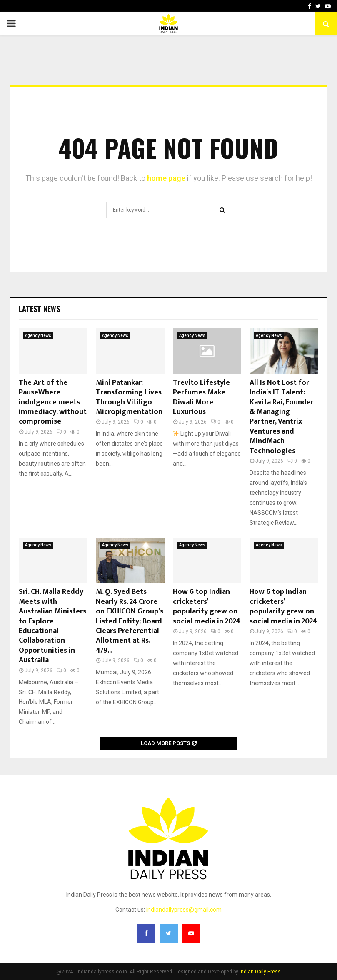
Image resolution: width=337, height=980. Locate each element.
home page (166, 178)
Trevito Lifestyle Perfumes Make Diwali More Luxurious (201, 397)
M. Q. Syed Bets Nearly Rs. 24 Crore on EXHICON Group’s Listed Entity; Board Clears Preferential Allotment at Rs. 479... (130, 621)
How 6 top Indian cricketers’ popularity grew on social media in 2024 (207, 606)
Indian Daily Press (260, 972)
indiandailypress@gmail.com (184, 910)
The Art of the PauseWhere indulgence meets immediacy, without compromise (53, 402)
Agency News (38, 335)
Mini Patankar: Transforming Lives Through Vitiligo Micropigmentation (129, 397)
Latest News (39, 309)
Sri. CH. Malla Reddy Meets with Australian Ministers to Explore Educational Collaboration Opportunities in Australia (52, 626)
